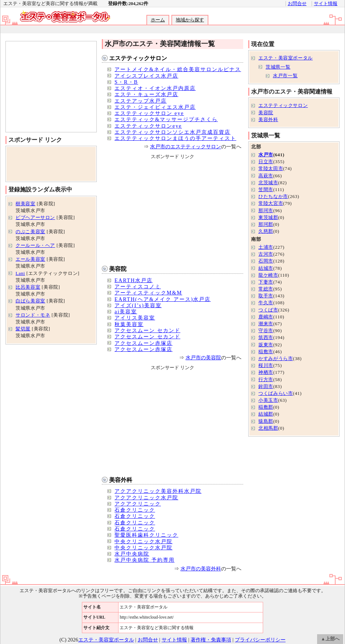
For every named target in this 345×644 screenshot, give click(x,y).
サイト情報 (326, 4)
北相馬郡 (268, 428)
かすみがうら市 (276, 359)
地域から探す (190, 20)
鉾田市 (266, 387)
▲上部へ (330, 639)
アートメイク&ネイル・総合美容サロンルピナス (178, 69)
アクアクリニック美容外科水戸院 (158, 491)
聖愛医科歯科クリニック (146, 535)
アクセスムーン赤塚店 (144, 343)
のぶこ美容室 (30, 232)
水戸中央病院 (132, 554)
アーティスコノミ (138, 286)
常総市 (266, 289)
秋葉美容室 (129, 324)
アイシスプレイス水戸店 (146, 76)
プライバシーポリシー (260, 640)
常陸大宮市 (271, 203)
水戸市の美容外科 (201, 569)
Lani (20, 273)
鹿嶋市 (266, 317)
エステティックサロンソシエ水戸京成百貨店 (172, 132)
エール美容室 (30, 259)
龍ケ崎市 (268, 275)
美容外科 (121, 480)
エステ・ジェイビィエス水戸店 (155, 107)
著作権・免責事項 (211, 640)
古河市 (266, 254)
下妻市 (266, 282)
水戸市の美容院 (203, 358)
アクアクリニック (138, 504)
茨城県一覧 (278, 67)
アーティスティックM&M (148, 293)
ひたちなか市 (273, 197)
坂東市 (266, 345)
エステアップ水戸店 (141, 101)
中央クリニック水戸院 (144, 541)
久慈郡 (266, 231)
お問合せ (297, 4)
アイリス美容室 (135, 318)
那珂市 (266, 211)
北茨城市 (268, 183)
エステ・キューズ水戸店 (146, 94)
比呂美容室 (28, 287)
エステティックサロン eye (149, 113)
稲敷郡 (266, 407)
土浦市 (266, 247)
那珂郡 (266, 224)
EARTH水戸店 (134, 280)
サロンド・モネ (33, 315)
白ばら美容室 (30, 301)
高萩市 (266, 176)
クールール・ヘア (35, 245)
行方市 (266, 380)
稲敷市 (266, 352)
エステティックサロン (138, 58)
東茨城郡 (268, 218)
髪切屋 (23, 329)
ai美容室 (126, 311)
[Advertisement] (172, 30)
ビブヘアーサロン (35, 218)
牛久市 (266, 303)
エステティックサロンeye (148, 126)
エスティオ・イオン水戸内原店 (155, 88)
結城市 (266, 268)
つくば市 (268, 310)
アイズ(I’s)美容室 (138, 305)
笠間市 (266, 190)
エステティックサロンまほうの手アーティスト (175, 138)
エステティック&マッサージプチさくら (166, 119)
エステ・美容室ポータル (286, 58)
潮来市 (266, 324)
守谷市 (266, 331)
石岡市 (266, 261)
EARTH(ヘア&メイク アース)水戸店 (163, 299)
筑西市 (266, 338)
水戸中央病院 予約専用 (145, 560)
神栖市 (266, 372)
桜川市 (266, 366)
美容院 (118, 269)
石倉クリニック (135, 510)
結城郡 (266, 414)
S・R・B (126, 82)
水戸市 (266, 155)
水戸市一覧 (285, 76)
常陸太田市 (271, 169)
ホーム (158, 20)
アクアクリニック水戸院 (146, 498)
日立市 (266, 162)
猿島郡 (266, 421)
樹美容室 (26, 204)
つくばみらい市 (276, 393)
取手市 (266, 296)
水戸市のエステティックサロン (186, 146)
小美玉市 (268, 400)
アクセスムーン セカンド (147, 330)
